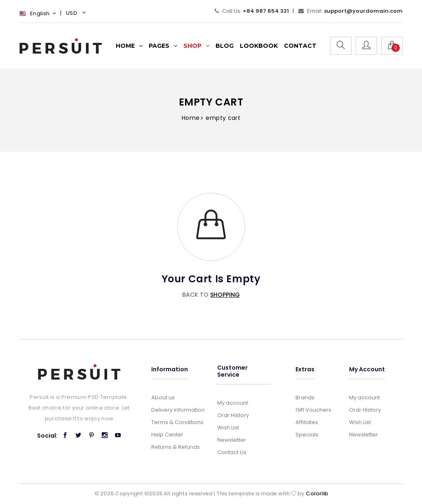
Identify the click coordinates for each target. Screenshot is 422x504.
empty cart (223, 118)
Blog (225, 46)
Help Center (167, 435)
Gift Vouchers (313, 410)
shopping (225, 295)
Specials (307, 435)
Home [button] (129, 46)
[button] (77, 14)
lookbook (259, 46)
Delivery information (178, 410)
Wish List (228, 428)
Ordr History (233, 415)
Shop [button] (196, 46)
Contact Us (232, 452)
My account (233, 403)
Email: (350, 11)
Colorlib (317, 493)
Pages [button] (163, 46)
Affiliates (307, 422)
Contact (300, 46)
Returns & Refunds (176, 447)
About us (163, 397)
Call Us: (252, 11)
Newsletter (232, 440)
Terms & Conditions (177, 422)
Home (191, 118)
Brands (305, 397)
